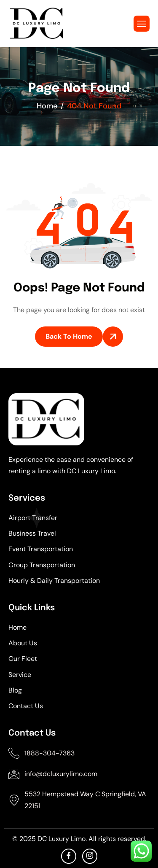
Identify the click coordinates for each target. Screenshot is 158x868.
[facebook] (69, 856)
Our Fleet (23, 659)
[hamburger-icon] (142, 24)
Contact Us (26, 706)
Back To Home (69, 336)
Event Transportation (41, 549)
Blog (15, 690)
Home (17, 627)
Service (20, 675)
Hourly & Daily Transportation (54, 581)
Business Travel (32, 533)
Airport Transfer (33, 518)
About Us (23, 643)
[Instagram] (90, 856)
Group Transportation (42, 565)
